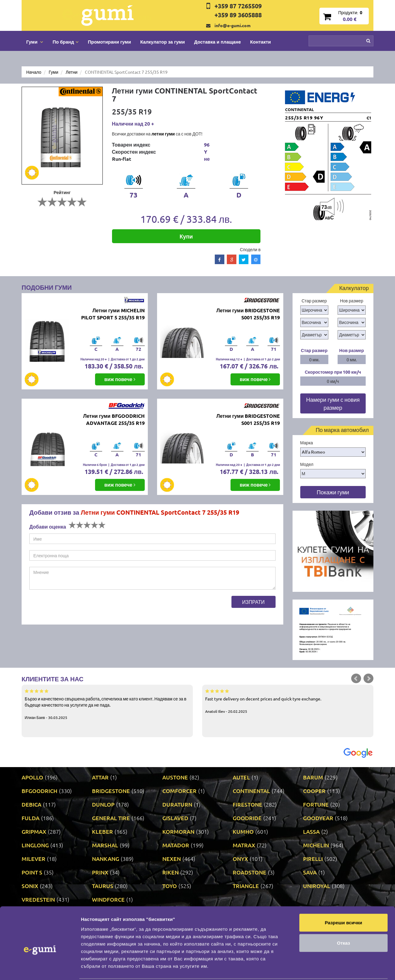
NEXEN (172, 859)
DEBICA (31, 804)
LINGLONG (35, 845)
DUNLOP (103, 804)
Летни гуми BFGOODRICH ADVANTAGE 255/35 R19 (114, 419)
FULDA (31, 818)
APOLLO (32, 777)
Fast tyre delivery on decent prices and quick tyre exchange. (288, 701)
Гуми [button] (35, 42)
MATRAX (244, 845)
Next (368, 679)
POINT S (32, 872)
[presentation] (76, 608)
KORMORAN (178, 831)
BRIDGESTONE (111, 791)
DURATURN (177, 804)
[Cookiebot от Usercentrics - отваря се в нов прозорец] (40, 968)
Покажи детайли (100, 968)
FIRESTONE (247, 804)
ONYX (240, 859)
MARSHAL (105, 845)
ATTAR (100, 777)
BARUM (313, 777)
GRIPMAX (34, 831)
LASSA (311, 831)
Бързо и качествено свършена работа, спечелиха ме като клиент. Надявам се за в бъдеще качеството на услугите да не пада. (107, 704)
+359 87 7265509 (238, 6)
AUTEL (241, 777)
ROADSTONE (249, 872)
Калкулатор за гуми (162, 42)
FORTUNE (316, 804)
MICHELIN (316, 845)
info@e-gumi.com (233, 25)
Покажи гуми (333, 492)
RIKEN (170, 872)
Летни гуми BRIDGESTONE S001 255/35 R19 (248, 314)
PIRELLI (313, 859)
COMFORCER (179, 791)
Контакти (261, 42)
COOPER (314, 791)
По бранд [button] (65, 42)
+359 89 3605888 (238, 15)
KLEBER (102, 831)
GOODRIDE (247, 818)
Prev (356, 679)
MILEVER (33, 859)
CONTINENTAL (251, 791)
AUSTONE (175, 777)
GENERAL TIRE (111, 818)
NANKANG (106, 859)
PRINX (100, 872)
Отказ (344, 911)
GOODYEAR (318, 818)
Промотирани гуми (110, 42)
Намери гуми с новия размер (333, 403)
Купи (186, 236)
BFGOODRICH (39, 791)
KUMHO (243, 831)
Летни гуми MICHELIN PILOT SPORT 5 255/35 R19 (113, 314)
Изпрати (254, 602)
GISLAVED (175, 818)
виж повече (120, 379)
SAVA (310, 872)
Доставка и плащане (218, 42)
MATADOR (176, 845)
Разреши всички (343, 890)
